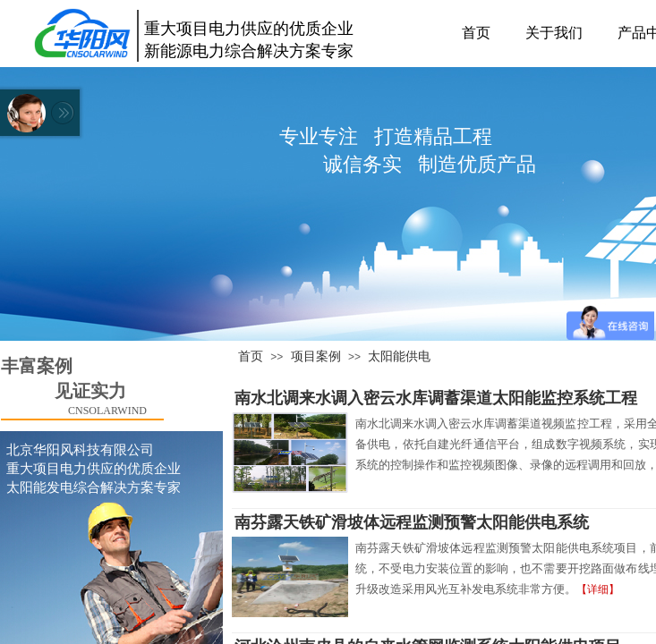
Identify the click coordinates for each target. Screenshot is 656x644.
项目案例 (316, 356)
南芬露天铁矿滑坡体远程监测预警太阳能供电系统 (412, 522)
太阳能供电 (399, 356)
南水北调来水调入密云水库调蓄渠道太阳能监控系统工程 (436, 398)
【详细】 (598, 589)
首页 (476, 33)
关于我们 (554, 33)
